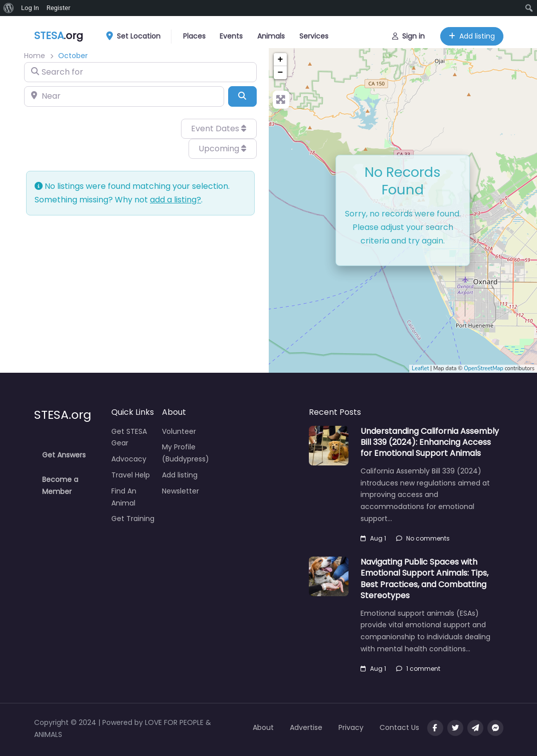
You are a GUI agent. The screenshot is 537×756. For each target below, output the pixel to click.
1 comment (418, 669)
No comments (423, 538)
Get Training (133, 519)
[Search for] (140, 72)
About (263, 727)
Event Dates (219, 129)
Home (35, 56)
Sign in (408, 35)
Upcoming (222, 149)
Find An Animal (124, 497)
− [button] (281, 73)
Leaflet (420, 368)
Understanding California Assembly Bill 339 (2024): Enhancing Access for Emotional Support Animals (430, 442)
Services (314, 35)
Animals (271, 35)
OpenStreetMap (484, 368)
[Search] (242, 96)
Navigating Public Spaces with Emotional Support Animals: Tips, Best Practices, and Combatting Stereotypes (424, 579)
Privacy (351, 727)
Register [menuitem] (59, 8)
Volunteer (179, 431)
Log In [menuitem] (30, 8)
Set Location (137, 36)
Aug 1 (373, 538)
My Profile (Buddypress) (186, 453)
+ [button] (281, 60)
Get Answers (64, 455)
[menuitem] (9, 8)
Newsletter (181, 491)
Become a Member (60, 485)
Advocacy (129, 459)
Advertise (306, 727)
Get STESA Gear (129, 437)
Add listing (472, 35)
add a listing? (175, 200)
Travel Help (131, 475)
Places (194, 35)
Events (231, 35)
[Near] (124, 96)
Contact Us (399, 727)
